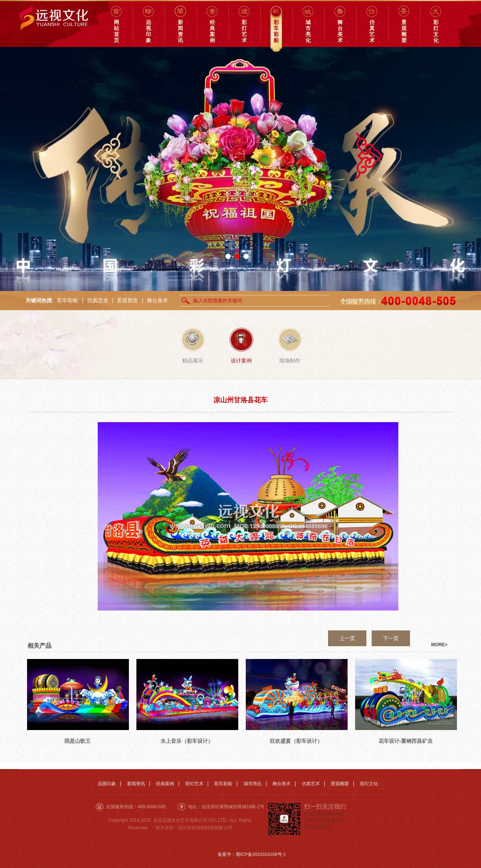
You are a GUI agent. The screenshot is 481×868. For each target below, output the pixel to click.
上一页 (347, 638)
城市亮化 (253, 784)
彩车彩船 (68, 300)
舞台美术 (157, 300)
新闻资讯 (136, 784)
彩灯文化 (369, 784)
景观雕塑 (340, 784)
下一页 (391, 638)
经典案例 (165, 784)
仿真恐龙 (98, 300)
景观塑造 (127, 300)
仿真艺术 (311, 784)
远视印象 (107, 784)
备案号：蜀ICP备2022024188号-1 (252, 854)
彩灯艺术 (194, 784)
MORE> (439, 645)
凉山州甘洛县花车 (240, 400)
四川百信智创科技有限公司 (205, 828)
